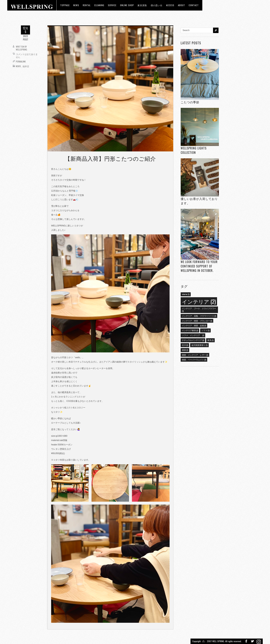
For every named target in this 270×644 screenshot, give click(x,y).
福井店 (26, 66)
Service (112, 5)
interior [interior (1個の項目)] (186, 294)
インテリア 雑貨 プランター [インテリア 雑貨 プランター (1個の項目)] (197, 321)
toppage (65, 5)
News (18, 66)
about (181, 5)
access (170, 5)
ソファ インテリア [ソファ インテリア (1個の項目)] (193, 335)
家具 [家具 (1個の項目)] (210, 340)
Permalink (21, 61)
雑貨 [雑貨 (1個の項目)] (185, 350)
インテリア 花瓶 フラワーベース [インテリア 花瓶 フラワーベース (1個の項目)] (199, 316)
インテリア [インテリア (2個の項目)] (199, 301)
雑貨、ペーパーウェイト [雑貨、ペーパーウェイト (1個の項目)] (194, 359)
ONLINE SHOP (127, 5)
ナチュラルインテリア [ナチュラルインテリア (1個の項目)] (193, 340)
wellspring (21, 49)
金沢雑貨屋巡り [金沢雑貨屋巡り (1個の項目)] (199, 345)
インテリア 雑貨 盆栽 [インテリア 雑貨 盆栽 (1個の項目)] (194, 325)
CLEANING (99, 5)
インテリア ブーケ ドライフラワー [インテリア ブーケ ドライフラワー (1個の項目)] (199, 310)
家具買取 (142, 5)
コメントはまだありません (27, 55)
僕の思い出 (157, 5)
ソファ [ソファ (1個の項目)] (205, 330)
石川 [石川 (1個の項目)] (185, 345)
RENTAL (87, 5)
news (76, 5)
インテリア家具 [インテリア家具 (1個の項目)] (190, 330)
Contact (194, 5)
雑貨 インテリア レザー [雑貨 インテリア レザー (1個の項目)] (195, 355)
